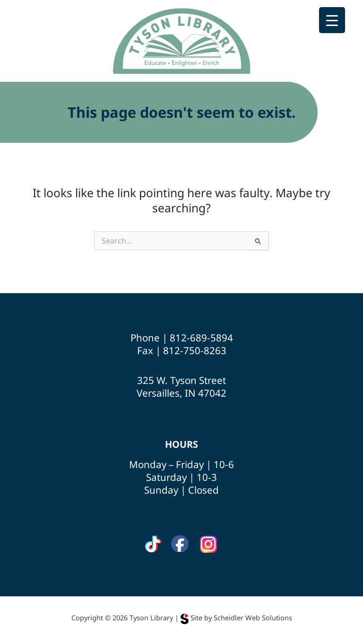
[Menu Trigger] (332, 20)
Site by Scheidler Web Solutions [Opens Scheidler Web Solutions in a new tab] (236, 618)
